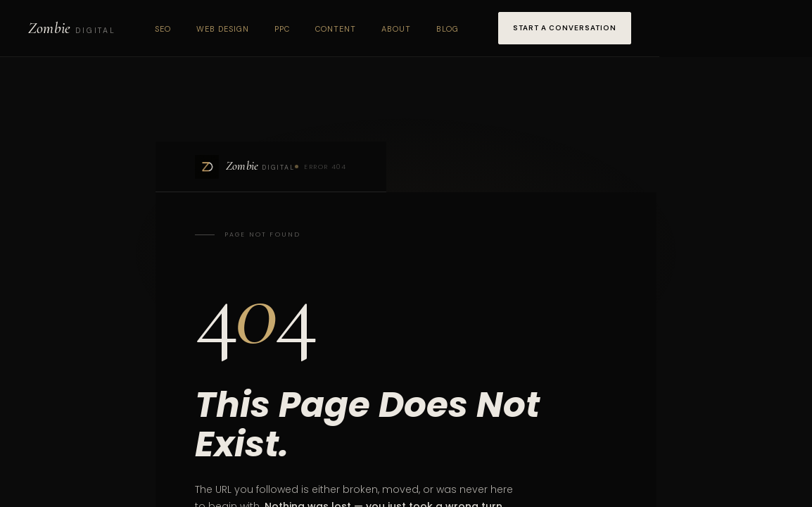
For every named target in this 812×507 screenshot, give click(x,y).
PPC (282, 29)
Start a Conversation (565, 28)
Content (336, 29)
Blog (448, 29)
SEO (163, 29)
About (396, 29)
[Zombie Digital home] (72, 28)
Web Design (223, 29)
